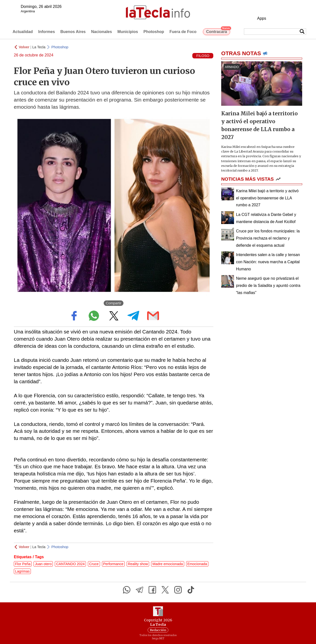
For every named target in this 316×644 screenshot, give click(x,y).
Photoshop (154, 32)
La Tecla (39, 47)
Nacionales (101, 32)
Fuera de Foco (183, 32)
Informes (47, 32)
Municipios (128, 32)
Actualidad (23, 32)
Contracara (218, 31)
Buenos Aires (73, 32)
